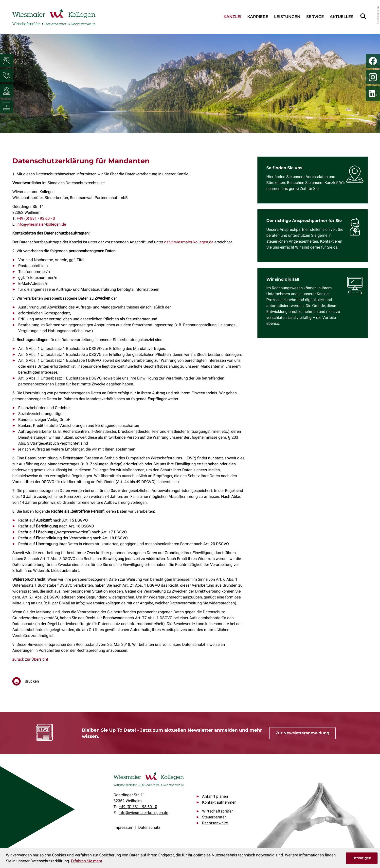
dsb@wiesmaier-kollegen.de (189, 242)
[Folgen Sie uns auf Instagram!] (373, 77)
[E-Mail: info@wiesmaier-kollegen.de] (7, 60)
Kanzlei (233, 17)
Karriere (258, 17)
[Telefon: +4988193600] (36, 218)
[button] (7, 76)
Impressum (123, 827)
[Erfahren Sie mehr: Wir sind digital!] (316, 303)
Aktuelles (342, 17)
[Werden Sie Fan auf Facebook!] (373, 61)
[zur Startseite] (54, 17)
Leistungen (287, 17)
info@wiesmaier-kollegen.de (41, 224)
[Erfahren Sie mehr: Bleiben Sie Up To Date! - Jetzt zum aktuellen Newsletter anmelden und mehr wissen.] (302, 733)
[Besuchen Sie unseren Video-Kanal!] (7, 106)
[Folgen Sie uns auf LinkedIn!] (373, 93)
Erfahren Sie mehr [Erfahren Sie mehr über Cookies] (87, 861)
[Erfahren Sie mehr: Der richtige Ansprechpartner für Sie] (316, 236)
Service (315, 17)
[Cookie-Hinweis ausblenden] (362, 858)
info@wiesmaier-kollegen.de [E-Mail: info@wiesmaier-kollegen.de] (143, 813)
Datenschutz (149, 827)
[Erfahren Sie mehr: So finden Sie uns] (316, 180)
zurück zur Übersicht (30, 659)
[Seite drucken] (29, 681)
